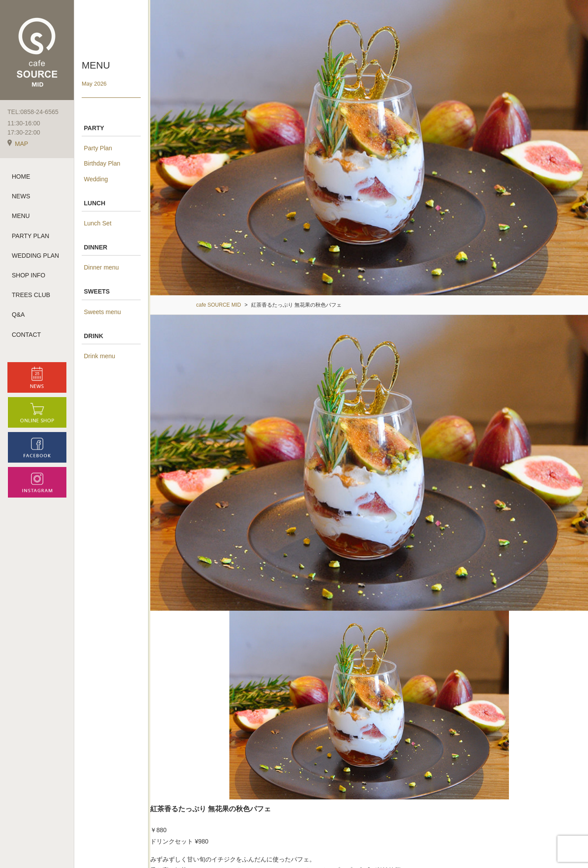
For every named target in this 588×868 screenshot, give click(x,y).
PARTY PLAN (31, 236)
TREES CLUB (31, 295)
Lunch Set (98, 223)
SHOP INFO (29, 275)
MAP (18, 144)
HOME (21, 176)
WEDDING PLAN (35, 256)
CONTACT (26, 335)
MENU (21, 216)
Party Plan (98, 148)
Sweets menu (102, 312)
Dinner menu (101, 267)
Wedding (96, 179)
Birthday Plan (102, 163)
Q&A (18, 315)
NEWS (21, 196)
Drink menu (100, 356)
